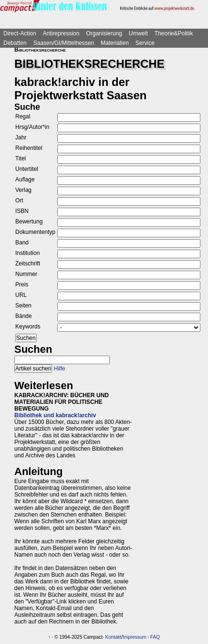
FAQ (155, 637)
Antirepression (61, 33)
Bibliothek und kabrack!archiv (55, 415)
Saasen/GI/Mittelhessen (64, 43)
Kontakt (114, 637)
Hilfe (60, 369)
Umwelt (138, 33)
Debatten (15, 43)
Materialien (115, 43)
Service (145, 43)
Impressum (134, 637)
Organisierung (104, 33)
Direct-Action (20, 33)
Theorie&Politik (174, 33)
